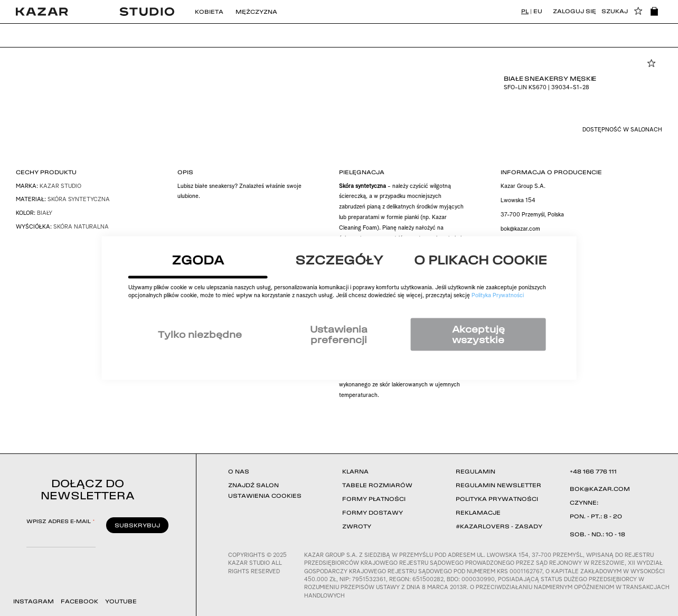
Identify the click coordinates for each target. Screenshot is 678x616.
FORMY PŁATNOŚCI (374, 499)
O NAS (239, 471)
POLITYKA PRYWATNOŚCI (497, 499)
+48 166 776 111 (593, 471)
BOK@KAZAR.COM (600, 489)
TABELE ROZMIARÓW (377, 485)
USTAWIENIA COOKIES (265, 496)
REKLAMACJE (478, 513)
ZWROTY (357, 526)
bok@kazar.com (520, 229)
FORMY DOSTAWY (373, 513)
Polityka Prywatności (498, 296)
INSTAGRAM (34, 601)
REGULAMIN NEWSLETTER (498, 485)
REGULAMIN (475, 471)
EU (538, 11)
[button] (638, 12)
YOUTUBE (121, 601)
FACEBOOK (79, 601)
